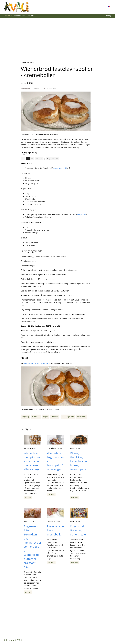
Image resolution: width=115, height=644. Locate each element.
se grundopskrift (60, 168)
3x (37, 159)
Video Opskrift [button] (68, 417)
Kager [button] (46, 417)
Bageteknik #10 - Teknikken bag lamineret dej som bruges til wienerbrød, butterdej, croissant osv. (32, 547)
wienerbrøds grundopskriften (36, 363)
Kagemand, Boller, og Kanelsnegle (78, 530)
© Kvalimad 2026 (13, 640)
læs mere (28, 497)
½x (23, 159)
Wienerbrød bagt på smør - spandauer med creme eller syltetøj (32, 461)
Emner (31, 16)
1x (28, 159)
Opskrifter (8, 16)
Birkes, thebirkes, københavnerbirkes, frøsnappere (79, 461)
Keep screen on (52, 159)
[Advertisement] (57, 38)
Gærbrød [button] (36, 417)
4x (41, 159)
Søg (109, 16)
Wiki (24, 16)
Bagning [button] (25, 417)
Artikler (17, 16)
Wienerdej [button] (81, 417)
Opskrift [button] (55, 417)
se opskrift (81, 214)
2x (32, 159)
